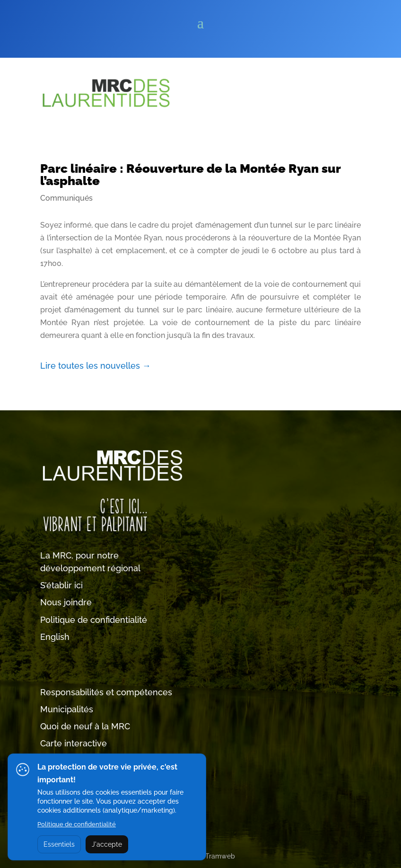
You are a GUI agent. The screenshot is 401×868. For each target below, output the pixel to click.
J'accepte (107, 844)
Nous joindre (66, 602)
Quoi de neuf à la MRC (85, 726)
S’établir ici (61, 585)
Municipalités (67, 709)
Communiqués (66, 198)
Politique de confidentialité (94, 620)
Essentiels (59, 844)
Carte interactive (74, 743)
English (55, 637)
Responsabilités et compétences (106, 692)
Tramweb (220, 856)
